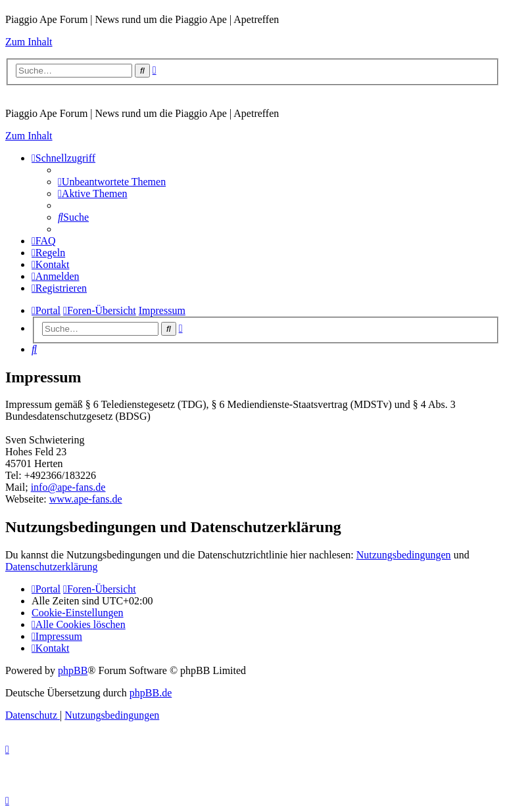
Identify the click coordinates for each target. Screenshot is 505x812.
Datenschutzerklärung (51, 567)
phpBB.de (151, 693)
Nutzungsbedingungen (404, 555)
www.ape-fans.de (86, 499)
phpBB (73, 670)
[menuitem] (112, 182)
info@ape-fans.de (68, 487)
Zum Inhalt (29, 42)
